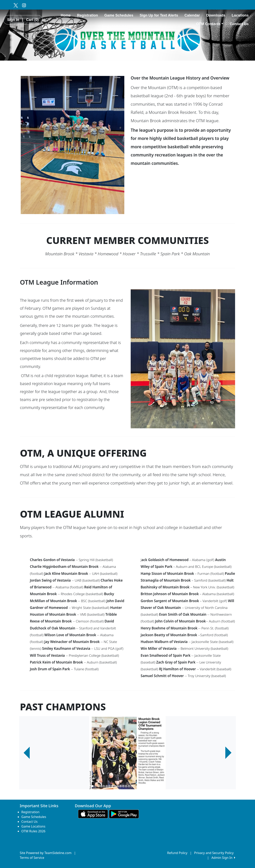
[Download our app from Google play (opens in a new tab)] (124, 814)
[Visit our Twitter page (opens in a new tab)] (16, 5)
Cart (32, 20)
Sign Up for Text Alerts (159, 15)
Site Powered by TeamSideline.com (46, 853)
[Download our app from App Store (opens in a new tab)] (93, 814)
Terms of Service (32, 858)
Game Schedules (119, 15)
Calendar (192, 15)
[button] (27, 753)
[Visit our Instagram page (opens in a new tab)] (24, 5)
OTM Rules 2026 (33, 831)
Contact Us (239, 24)
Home (66, 15)
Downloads (216, 15)
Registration (88, 15)
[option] (127, 753)
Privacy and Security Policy (214, 853)
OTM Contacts (210, 24)
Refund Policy (177, 853)
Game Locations (33, 826)
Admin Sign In (223, 858)
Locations (240, 15)
